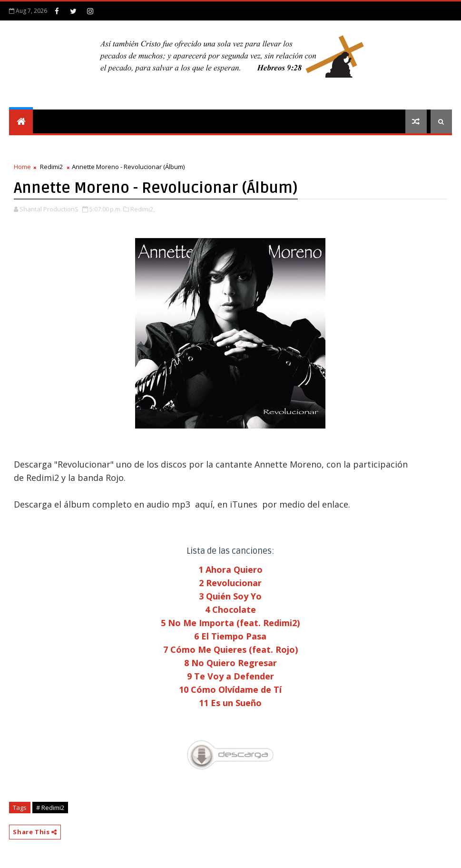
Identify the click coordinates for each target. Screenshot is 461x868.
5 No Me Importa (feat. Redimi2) (230, 623)
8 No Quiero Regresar (230, 663)
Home (22, 167)
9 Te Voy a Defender (230, 676)
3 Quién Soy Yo (230, 596)
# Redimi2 (50, 808)
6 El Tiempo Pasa (230, 636)
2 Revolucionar (230, 583)
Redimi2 (51, 167)
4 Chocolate (230, 609)
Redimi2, (142, 209)
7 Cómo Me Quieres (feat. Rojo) (230, 649)
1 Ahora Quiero (230, 569)
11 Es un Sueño (230, 703)
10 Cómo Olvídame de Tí (230, 689)
